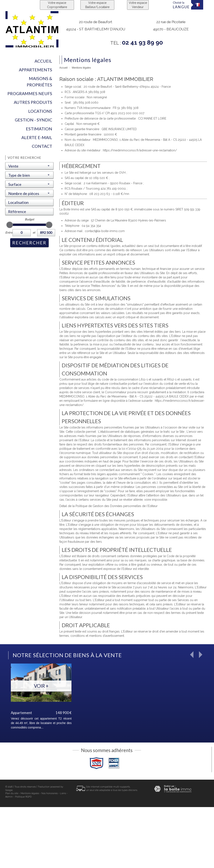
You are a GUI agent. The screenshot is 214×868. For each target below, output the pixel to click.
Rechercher (29, 243)
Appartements (36, 70)
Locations (40, 111)
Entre (8, 232)
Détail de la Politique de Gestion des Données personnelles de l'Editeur (108, 506)
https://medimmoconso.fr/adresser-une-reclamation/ (140, 150)
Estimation (39, 129)
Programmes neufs (30, 94)
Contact (42, 146)
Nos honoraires (50, 793)
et (34, 232)
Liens (63, 793)
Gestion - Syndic (34, 120)
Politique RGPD (23, 797)
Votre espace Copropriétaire (57, 5)
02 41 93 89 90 (142, 42)
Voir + (41, 686)
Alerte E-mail (37, 137)
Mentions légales (30, 793)
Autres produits (33, 102)
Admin (9, 797)
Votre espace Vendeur (138, 5)
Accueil (43, 61)
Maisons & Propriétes (39, 82)
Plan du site (12, 793)
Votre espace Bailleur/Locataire (97, 5)
